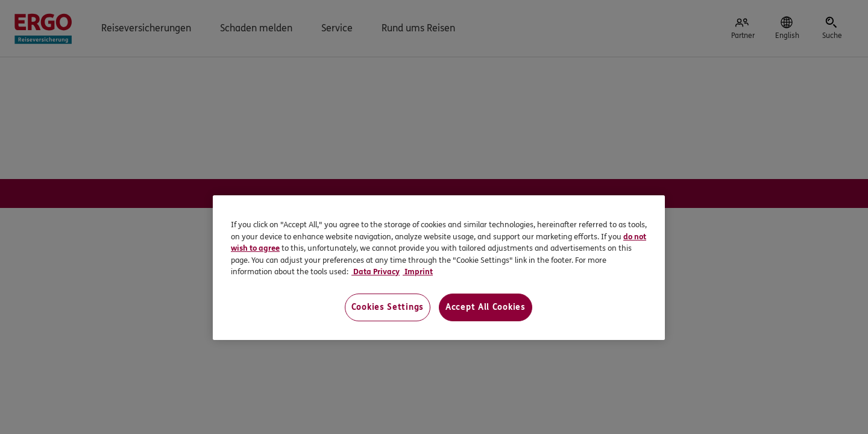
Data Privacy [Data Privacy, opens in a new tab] (376, 272)
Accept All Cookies (486, 307)
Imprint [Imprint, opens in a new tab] (418, 272)
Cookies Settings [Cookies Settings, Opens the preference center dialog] (388, 307)
